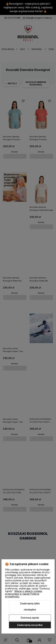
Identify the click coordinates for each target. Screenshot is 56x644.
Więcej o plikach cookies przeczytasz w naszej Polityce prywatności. (24, 594)
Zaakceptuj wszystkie (30, 625)
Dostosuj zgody (30, 618)
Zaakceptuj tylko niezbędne (30, 607)
